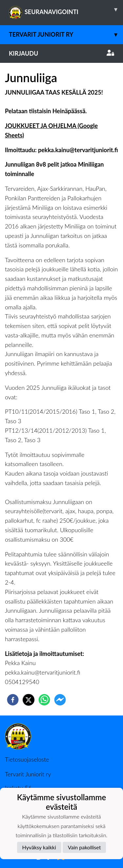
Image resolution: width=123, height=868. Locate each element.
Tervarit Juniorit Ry (66, 35)
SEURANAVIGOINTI (66, 9)
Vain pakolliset (84, 847)
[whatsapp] (44, 700)
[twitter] (29, 700)
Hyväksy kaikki (39, 847)
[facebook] (13, 700)
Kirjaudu (61, 53)
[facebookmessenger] (60, 700)
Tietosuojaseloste (27, 759)
